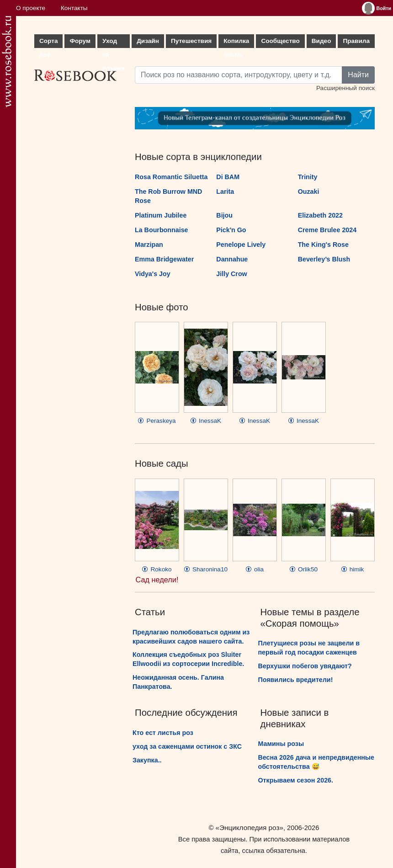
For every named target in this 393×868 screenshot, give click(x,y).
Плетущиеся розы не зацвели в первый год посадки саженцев (309, 648)
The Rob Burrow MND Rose (168, 196)
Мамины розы (281, 744)
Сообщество (280, 41)
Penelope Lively (241, 245)
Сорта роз (48, 43)
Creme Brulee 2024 (327, 230)
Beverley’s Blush (324, 259)
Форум (80, 41)
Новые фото (162, 307)
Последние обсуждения (186, 713)
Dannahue (232, 259)
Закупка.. (147, 760)
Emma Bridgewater (164, 259)
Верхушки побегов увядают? (305, 666)
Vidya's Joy (153, 274)
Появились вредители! (296, 680)
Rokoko (157, 569)
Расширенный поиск (345, 88)
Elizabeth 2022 (320, 215)
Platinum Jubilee (161, 215)
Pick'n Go (231, 230)
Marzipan (149, 245)
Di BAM (228, 177)
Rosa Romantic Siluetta (171, 177)
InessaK (206, 421)
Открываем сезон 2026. (296, 780)
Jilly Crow (231, 274)
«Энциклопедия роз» (250, 828)
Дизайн (148, 41)
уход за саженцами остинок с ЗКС (187, 746)
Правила (356, 41)
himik (353, 569)
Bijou (224, 215)
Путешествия (191, 41)
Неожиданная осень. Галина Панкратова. (178, 682)
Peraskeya (157, 421)
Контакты (74, 8)
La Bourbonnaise (162, 230)
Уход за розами (114, 43)
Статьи (150, 612)
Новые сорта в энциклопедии (198, 157)
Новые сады (162, 463)
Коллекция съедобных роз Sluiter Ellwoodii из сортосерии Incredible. (188, 659)
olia (255, 569)
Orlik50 (304, 569)
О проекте (31, 8)
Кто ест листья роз (163, 733)
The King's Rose (323, 245)
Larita (225, 192)
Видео (321, 41)
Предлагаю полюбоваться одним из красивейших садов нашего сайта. (191, 637)
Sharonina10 (206, 569)
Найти (358, 75)
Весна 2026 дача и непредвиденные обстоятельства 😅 (316, 762)
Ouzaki (309, 192)
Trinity (308, 177)
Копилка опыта (236, 43)
